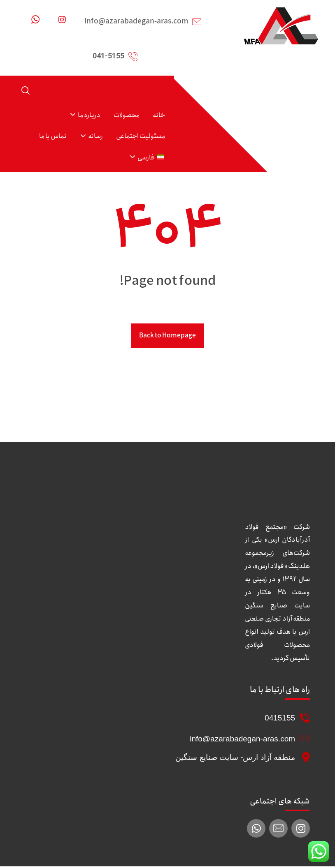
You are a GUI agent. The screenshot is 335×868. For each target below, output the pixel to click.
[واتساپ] (35, 20)
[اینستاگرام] (62, 20)
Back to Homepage (167, 337)
